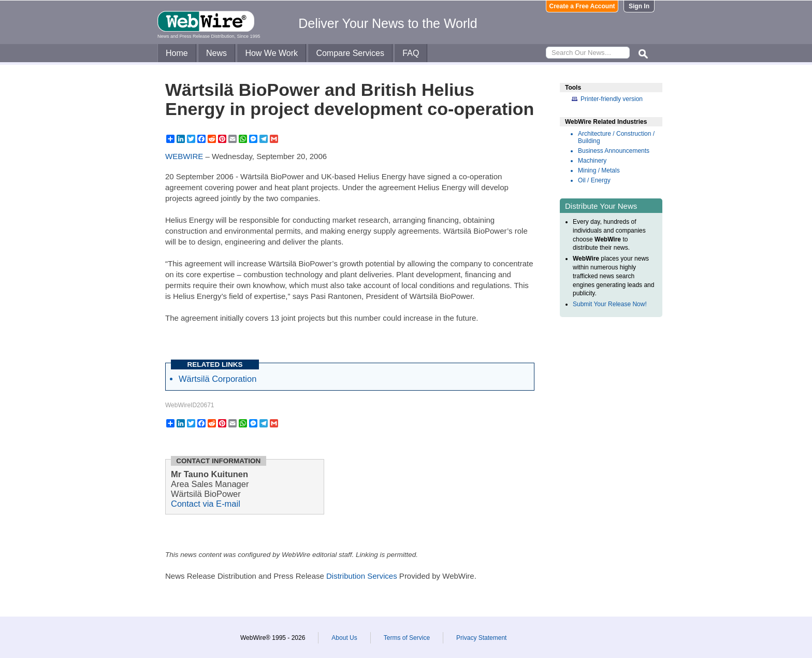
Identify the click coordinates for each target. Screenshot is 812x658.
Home (177, 53)
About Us (344, 638)
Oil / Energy (594, 180)
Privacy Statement (481, 638)
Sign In (639, 6)
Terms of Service (407, 638)
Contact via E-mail (206, 504)
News (216, 53)
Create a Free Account (582, 6)
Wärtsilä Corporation (218, 379)
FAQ (411, 53)
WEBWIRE (184, 156)
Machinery (592, 161)
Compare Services (350, 53)
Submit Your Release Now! (610, 304)
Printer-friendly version (612, 99)
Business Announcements (614, 151)
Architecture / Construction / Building (616, 137)
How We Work (271, 53)
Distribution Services (362, 576)
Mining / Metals (599, 170)
